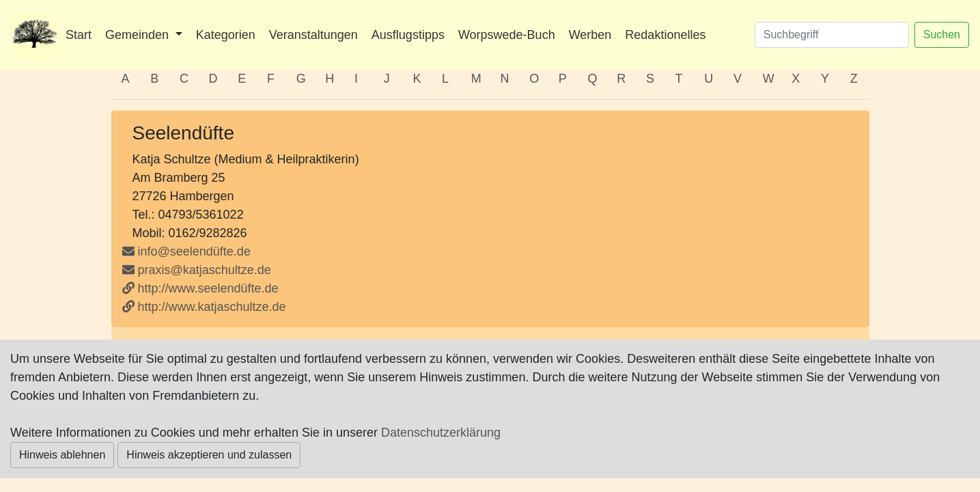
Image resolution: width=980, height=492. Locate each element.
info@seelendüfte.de (186, 251)
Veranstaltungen (313, 35)
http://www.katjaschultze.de (204, 307)
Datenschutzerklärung (441, 433)
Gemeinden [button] (139, 35)
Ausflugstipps (408, 35)
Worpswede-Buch (507, 35)
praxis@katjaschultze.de (197, 270)
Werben (590, 35)
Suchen (942, 35)
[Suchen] (832, 35)
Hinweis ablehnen (62, 455)
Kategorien (226, 35)
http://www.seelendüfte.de (200, 288)
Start (79, 35)
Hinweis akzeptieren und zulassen (209, 455)
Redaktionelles (665, 35)
